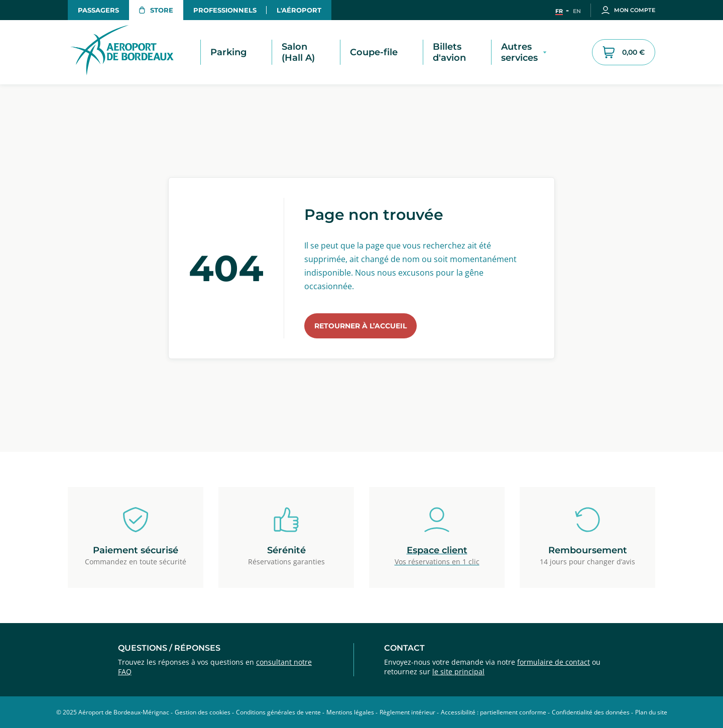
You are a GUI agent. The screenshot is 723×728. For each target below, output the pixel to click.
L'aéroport (299, 10)
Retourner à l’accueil (360, 326)
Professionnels (225, 10)
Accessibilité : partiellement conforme (494, 712)
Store (156, 10)
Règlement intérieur (407, 712)
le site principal (458, 672)
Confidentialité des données (591, 712)
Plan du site (651, 712)
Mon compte (628, 10)
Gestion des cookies (203, 712)
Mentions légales (350, 712)
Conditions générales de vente (278, 712)
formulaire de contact (554, 662)
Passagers (98, 10)
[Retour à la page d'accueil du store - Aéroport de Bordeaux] (133, 52)
